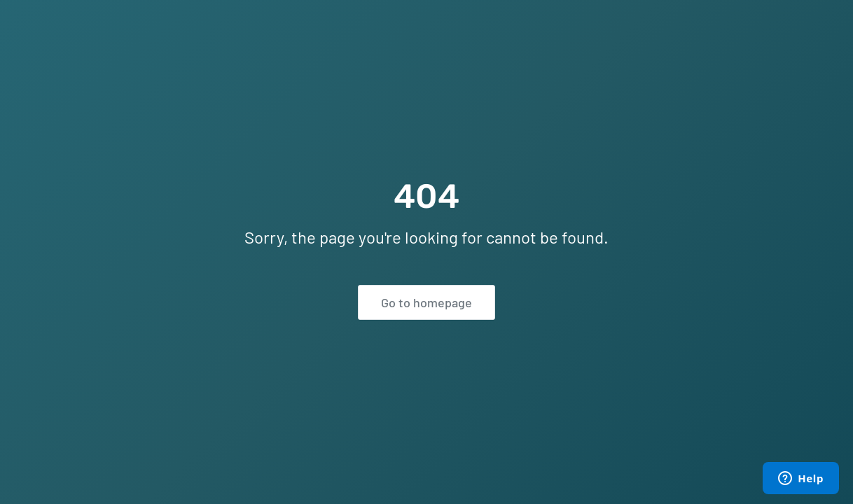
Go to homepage (426, 302)
